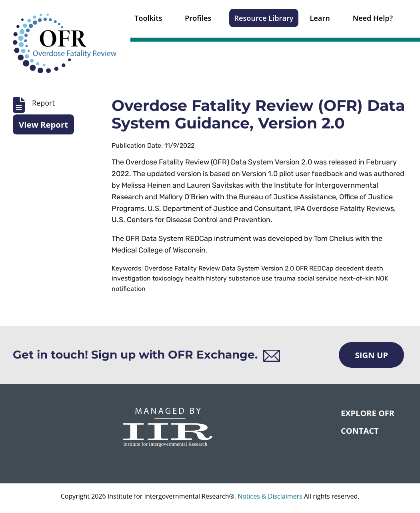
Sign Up (371, 355)
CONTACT (360, 431)
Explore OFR (368, 413)
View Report (43, 124)
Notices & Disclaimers (270, 496)
